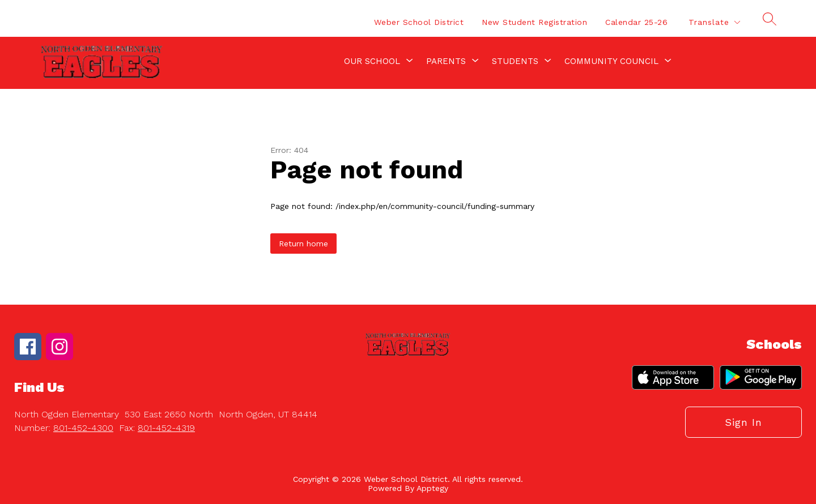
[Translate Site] (714, 22)
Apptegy (432, 488)
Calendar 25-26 (636, 22)
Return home (303, 244)
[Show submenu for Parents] (446, 61)
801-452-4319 (166, 428)
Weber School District (419, 22)
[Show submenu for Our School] (372, 61)
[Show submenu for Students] (515, 61)
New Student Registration (534, 22)
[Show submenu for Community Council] (611, 61)
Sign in (743, 422)
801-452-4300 (83, 428)
